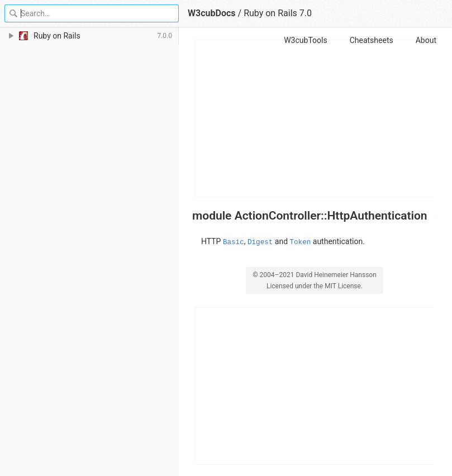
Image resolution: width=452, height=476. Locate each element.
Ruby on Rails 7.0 (278, 13)
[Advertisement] (315, 118)
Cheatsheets (372, 40)
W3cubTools (305, 40)
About (426, 40)
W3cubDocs (212, 13)
